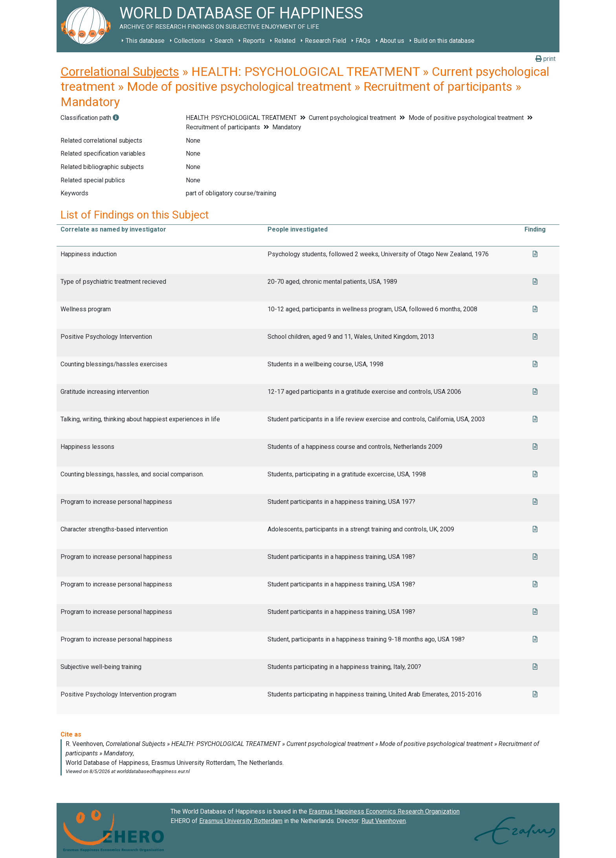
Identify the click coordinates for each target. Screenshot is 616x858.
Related (285, 41)
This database (145, 41)
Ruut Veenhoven (384, 821)
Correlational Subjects (120, 72)
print (545, 59)
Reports (254, 41)
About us (392, 41)
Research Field (325, 41)
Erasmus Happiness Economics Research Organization (384, 811)
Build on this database (444, 41)
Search (224, 41)
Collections (190, 41)
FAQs (363, 41)
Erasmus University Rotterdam (241, 821)
